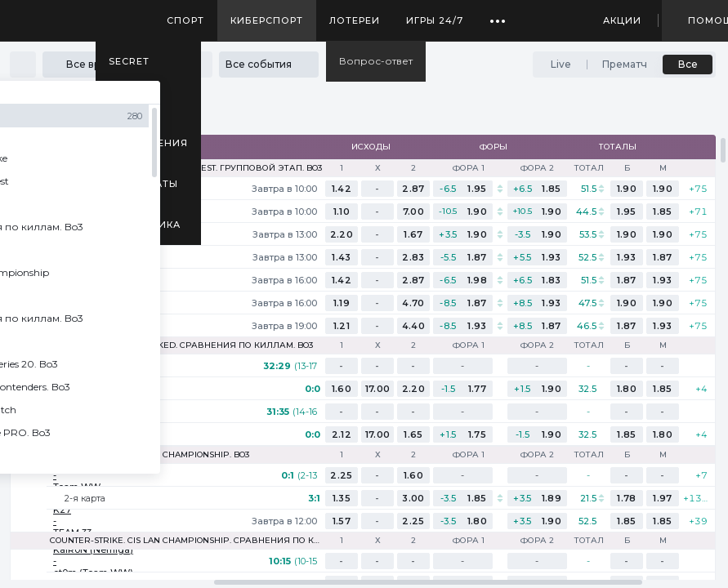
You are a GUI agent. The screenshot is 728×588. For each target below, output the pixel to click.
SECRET (129, 61)
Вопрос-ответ (376, 61)
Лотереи (355, 20)
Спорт (185, 20)
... (498, 15)
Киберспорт (267, 20)
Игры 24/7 (435, 20)
